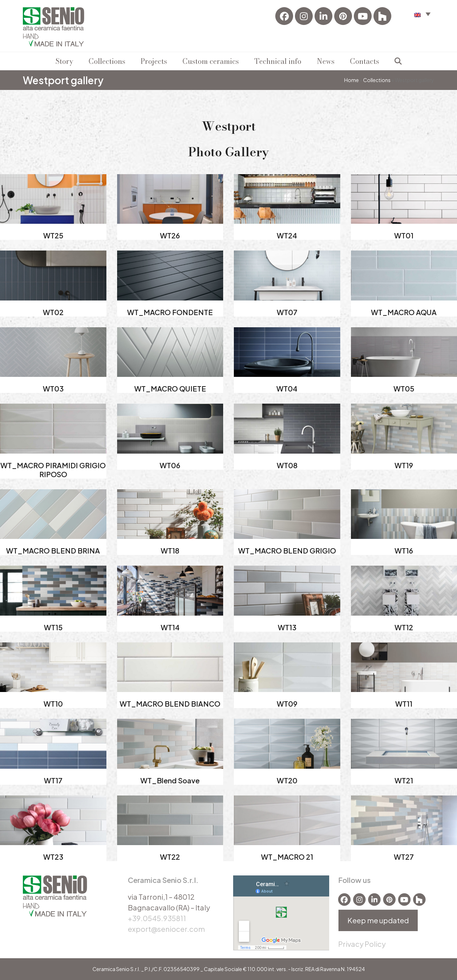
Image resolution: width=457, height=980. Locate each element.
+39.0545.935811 (157, 918)
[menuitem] (422, 14)
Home (351, 80)
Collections (377, 80)
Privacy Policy (362, 944)
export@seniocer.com (166, 929)
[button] (398, 61)
